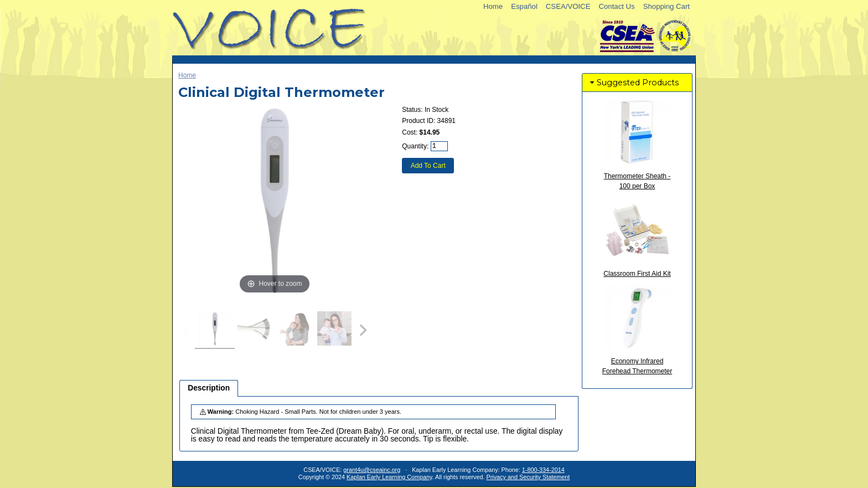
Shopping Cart (666, 6)
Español (524, 6)
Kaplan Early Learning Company (389, 477)
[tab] (209, 388)
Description (209, 388)
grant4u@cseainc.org (372, 470)
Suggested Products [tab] (633, 83)
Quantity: (415, 146)
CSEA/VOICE (568, 6)
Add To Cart (428, 166)
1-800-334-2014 (543, 470)
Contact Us (616, 6)
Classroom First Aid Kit (637, 274)
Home (493, 6)
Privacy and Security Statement (528, 477)
